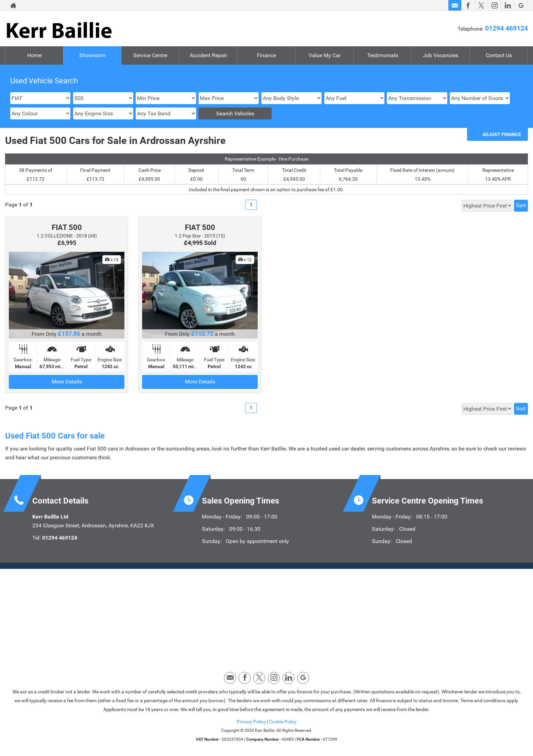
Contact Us (499, 55)
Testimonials (383, 55)
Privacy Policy (251, 722)
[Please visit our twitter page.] (481, 5)
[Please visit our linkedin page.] (508, 5)
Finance (266, 55)
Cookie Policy (283, 722)
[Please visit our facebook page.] (468, 5)
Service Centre (150, 55)
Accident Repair (208, 55)
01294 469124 (506, 28)
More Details (67, 382)
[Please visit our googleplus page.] (521, 5)
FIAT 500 (67, 227)
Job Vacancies (441, 55)
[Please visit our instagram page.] (494, 5)
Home (34, 55)
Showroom (92, 55)
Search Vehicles (235, 113)
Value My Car (325, 55)
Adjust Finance (502, 134)
